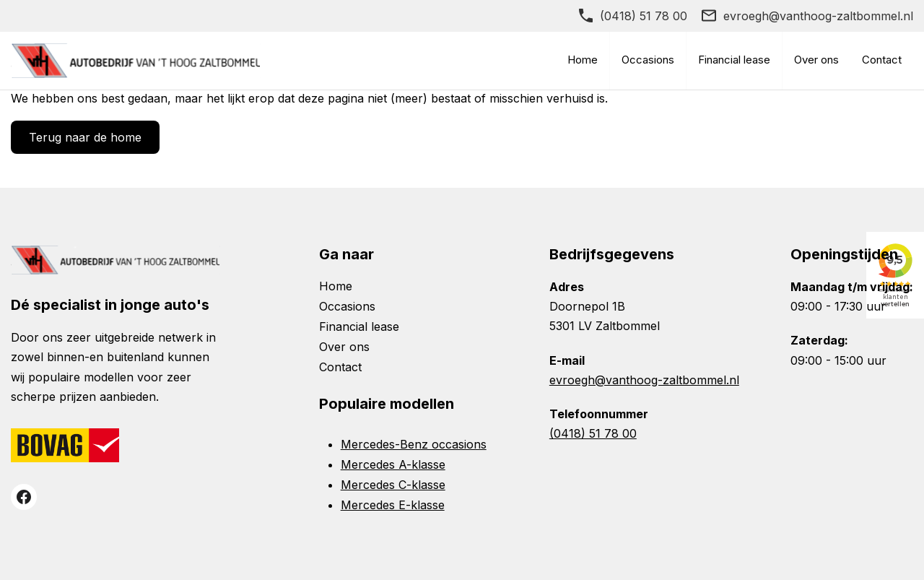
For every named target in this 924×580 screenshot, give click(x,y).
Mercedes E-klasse (393, 505)
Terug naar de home (85, 137)
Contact (882, 60)
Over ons (816, 60)
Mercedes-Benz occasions (414, 444)
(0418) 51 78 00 (644, 16)
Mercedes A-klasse (393, 464)
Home (583, 60)
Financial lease (734, 60)
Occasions (648, 60)
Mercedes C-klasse (393, 485)
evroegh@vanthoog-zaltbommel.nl (818, 16)
